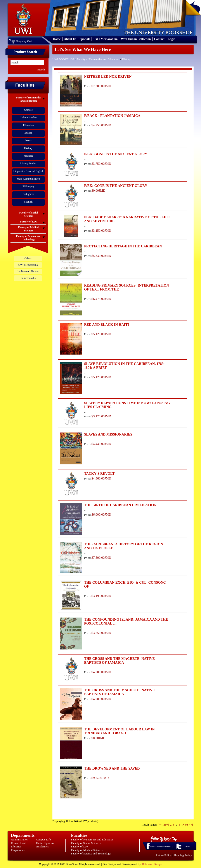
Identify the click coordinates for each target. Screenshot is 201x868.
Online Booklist (28, 278)
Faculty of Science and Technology (91, 853)
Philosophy (28, 186)
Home (57, 39)
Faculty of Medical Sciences (87, 850)
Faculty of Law (80, 846)
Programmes (18, 850)
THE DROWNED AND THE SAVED (112, 768)
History (126, 59)
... (171, 825)
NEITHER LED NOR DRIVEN (108, 76)
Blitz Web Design (152, 864)
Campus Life (43, 839)
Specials (85, 39)
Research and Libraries (19, 845)
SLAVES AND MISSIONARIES (108, 434)
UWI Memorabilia (105, 39)
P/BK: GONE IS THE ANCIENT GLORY (116, 154)
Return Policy (164, 855)
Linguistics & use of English (28, 171)
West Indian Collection (136, 39)
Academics (42, 846)
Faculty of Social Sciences (86, 843)
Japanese (29, 156)
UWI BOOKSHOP (63, 59)
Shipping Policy (183, 855)
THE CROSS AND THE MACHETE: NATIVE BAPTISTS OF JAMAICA (119, 661)
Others (28, 258)
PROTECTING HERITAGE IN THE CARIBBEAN (123, 246)
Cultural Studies (28, 117)
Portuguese (28, 194)
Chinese (29, 110)
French (28, 140)
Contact (159, 39)
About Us (70, 39)
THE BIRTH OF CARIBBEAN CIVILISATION (120, 505)
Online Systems (45, 843)
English (29, 133)
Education (29, 125)
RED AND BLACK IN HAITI (107, 325)
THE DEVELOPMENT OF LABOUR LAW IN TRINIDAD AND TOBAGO (119, 731)
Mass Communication (28, 179)
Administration (20, 839)
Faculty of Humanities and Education (98, 59)
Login (172, 39)
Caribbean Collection (28, 271)
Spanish (28, 202)
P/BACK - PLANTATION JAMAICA (112, 116)
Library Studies (28, 163)
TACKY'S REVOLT (99, 473)
